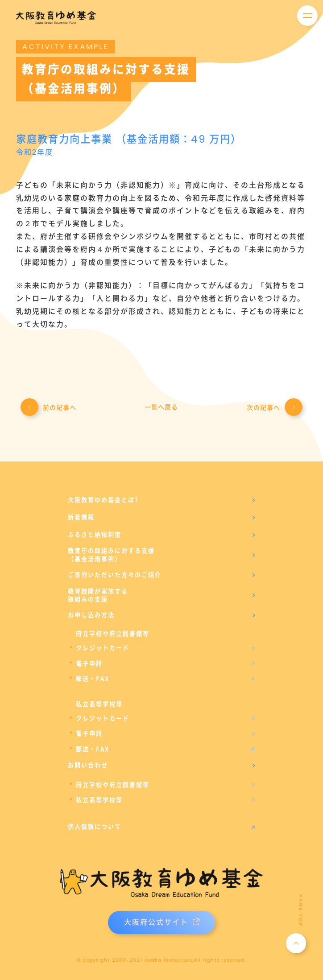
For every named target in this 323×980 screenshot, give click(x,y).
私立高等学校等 (99, 800)
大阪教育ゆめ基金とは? (103, 500)
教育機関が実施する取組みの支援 (98, 595)
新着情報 (81, 517)
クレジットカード (103, 648)
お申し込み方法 (91, 615)
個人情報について (95, 827)
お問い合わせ (88, 765)
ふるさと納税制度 (95, 535)
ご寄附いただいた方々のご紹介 (115, 575)
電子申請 (89, 663)
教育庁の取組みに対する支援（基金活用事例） (111, 555)
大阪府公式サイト (162, 922)
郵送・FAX (93, 679)
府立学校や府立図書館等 (113, 785)
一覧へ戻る (161, 407)
